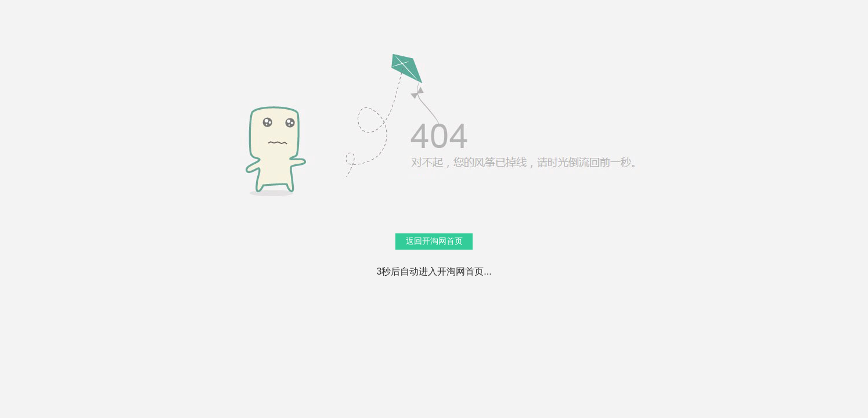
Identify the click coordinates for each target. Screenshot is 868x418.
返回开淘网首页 (434, 241)
